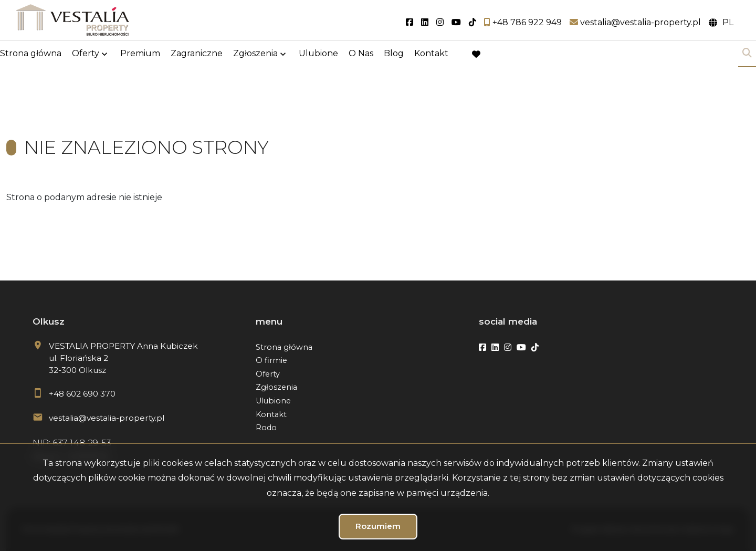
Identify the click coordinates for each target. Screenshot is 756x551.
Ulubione (318, 54)
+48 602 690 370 (82, 394)
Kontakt (431, 54)
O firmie (271, 360)
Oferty (86, 54)
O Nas (361, 54)
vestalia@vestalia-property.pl (107, 418)
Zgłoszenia (255, 54)
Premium (140, 54)
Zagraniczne (197, 54)
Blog (394, 54)
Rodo (266, 428)
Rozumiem (378, 526)
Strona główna (31, 54)
